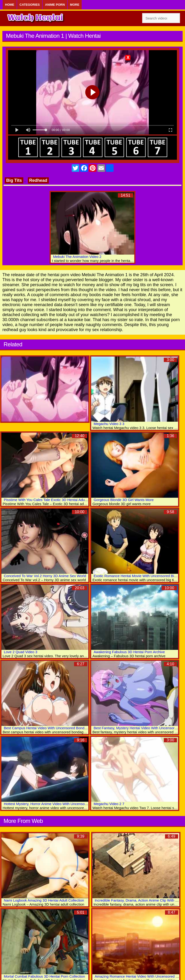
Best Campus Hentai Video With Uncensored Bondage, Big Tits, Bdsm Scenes (66, 728)
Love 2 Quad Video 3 (21, 652)
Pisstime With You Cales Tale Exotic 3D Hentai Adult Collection (53, 500)
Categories (30, 5)
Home (10, 5)
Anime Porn (55, 5)
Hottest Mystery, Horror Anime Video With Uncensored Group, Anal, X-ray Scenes (68, 804)
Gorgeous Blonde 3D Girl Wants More (124, 500)
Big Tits (14, 180)
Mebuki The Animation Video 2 (77, 257)
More (75, 5)
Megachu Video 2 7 (109, 804)
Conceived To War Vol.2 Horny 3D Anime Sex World (45, 576)
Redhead (38, 180)
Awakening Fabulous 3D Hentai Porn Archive (129, 652)
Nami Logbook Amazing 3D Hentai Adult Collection (44, 900)
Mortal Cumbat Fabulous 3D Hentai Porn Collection (44, 976)
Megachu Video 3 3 (109, 424)
